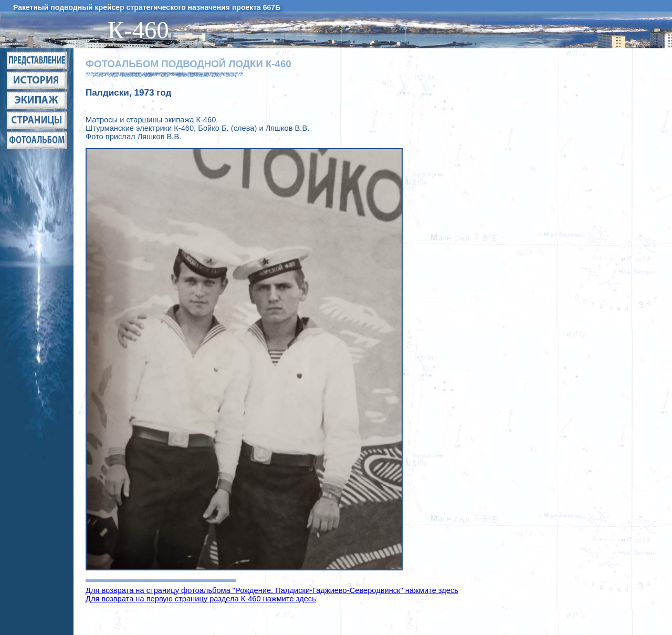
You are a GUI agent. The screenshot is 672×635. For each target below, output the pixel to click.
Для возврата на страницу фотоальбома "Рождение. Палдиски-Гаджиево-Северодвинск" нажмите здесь (272, 590)
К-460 (144, 30)
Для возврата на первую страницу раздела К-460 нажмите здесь (201, 599)
